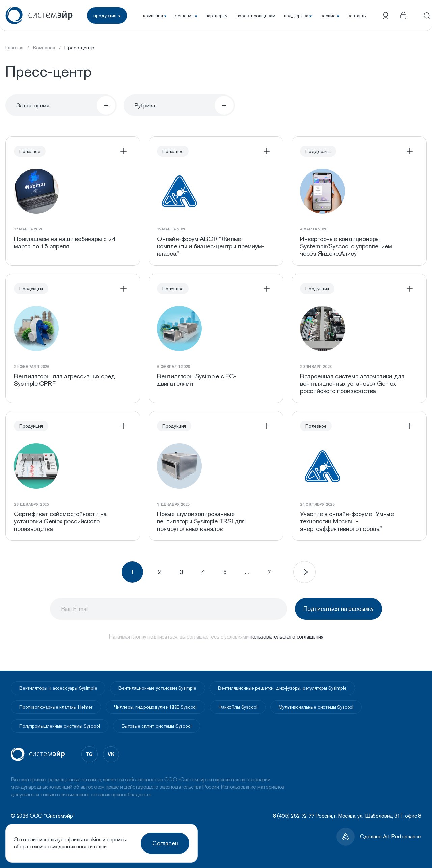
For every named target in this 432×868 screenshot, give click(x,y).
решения (186, 16)
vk (111, 754)
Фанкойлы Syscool (238, 707)
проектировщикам (256, 16)
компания (155, 16)
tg (90, 754)
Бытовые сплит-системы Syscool (157, 726)
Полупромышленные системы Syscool (60, 726)
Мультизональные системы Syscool (316, 707)
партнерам (217, 16)
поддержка (298, 16)
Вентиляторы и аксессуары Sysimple (58, 688)
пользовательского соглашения (286, 643)
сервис (330, 16)
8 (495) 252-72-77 (294, 816)
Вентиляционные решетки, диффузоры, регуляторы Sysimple (282, 688)
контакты (357, 16)
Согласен (165, 843)
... (262, 579)
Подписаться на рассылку (336, 615)
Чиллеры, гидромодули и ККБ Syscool (155, 707)
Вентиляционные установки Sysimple (157, 688)
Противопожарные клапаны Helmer (56, 707)
